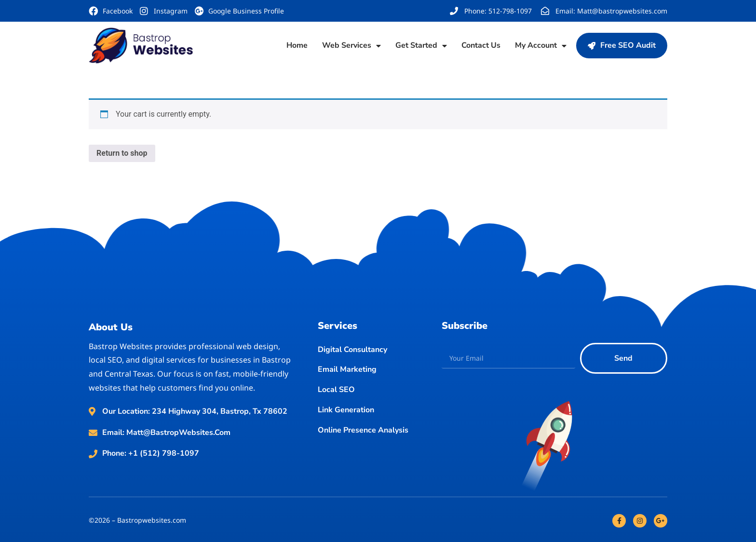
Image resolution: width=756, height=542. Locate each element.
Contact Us (481, 45)
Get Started (421, 46)
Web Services (351, 46)
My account (541, 46)
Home (297, 45)
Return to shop (122, 153)
